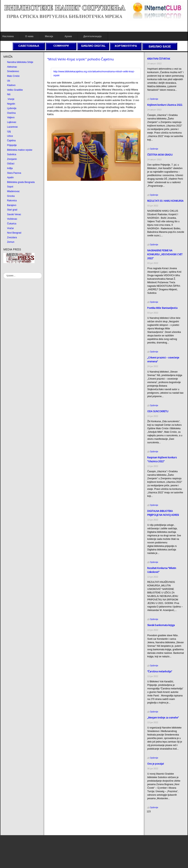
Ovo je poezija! (156, 764)
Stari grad (12, 210)
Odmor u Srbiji (154, 829)
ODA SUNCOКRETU (158, 411)
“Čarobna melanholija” (160, 671)
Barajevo (12, 205)
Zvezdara (12, 237)
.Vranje (11, 99)
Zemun (11, 242)
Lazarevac (12, 127)
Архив (68, 36)
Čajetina (11, 141)
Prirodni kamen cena (157, 819)
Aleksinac (12, 67)
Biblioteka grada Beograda (21, 182)
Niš (9, 94)
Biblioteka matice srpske (20, 150)
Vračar (10, 228)
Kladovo (11, 85)
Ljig (9, 131)
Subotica (12, 154)
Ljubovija (12, 108)
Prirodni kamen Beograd (159, 826)
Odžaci (11, 164)
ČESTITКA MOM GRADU (160, 155)
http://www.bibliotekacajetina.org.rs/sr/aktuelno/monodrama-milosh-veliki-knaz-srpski (94, 73)
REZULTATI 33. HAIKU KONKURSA (165, 201)
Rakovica (12, 201)
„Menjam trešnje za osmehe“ (163, 718)
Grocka (11, 196)
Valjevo (11, 117)
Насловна (8, 36)
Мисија (49, 36)
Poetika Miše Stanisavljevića (162, 308)
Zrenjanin (12, 159)
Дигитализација (93, 36)
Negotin (11, 104)
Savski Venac (14, 214)
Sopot (10, 187)
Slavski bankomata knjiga (161, 625)
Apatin (10, 177)
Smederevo (13, 71)
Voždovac (12, 219)
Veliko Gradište (15, 90)
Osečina (11, 113)
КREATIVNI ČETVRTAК (159, 59)
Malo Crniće (13, 76)
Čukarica (12, 224)
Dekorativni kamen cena (159, 822)
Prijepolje (12, 145)
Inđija (10, 168)
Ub (8, 81)
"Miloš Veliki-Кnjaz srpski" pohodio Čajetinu (80, 59)
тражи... (3, 273)
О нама (29, 36)
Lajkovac (12, 122)
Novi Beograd (14, 233)
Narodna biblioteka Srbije (20, 62)
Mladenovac (13, 191)
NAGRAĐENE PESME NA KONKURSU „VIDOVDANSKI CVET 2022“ (165, 254)
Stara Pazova (14, 173)
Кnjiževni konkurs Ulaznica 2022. (165, 105)
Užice (10, 136)
